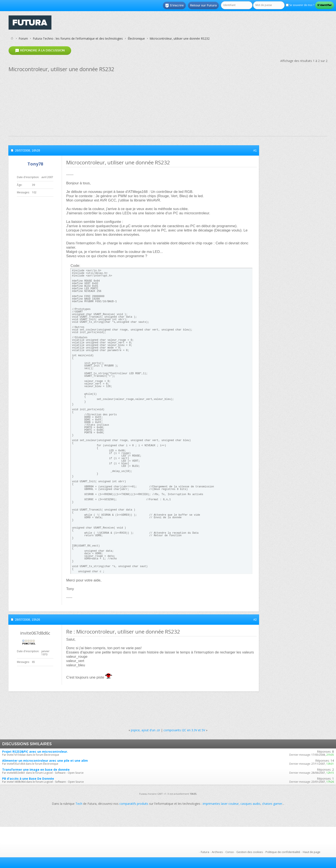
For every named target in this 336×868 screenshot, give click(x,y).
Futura (205, 852)
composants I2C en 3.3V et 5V (184, 730)
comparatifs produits (134, 804)
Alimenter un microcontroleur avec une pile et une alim (45, 761)
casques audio (250, 804)
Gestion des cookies (250, 852)
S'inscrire (174, 6)
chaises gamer (272, 804)
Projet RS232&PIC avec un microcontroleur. (35, 752)
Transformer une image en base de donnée (36, 770)
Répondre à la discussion (40, 50)
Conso (230, 852)
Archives (217, 852)
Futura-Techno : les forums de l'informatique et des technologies (78, 38)
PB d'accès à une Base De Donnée (28, 779)
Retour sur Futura (203, 5)
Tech (79, 804)
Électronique (136, 38)
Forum (23, 38)
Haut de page (312, 852)
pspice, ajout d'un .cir (145, 730)
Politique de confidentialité (283, 852)
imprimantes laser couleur (221, 804)
